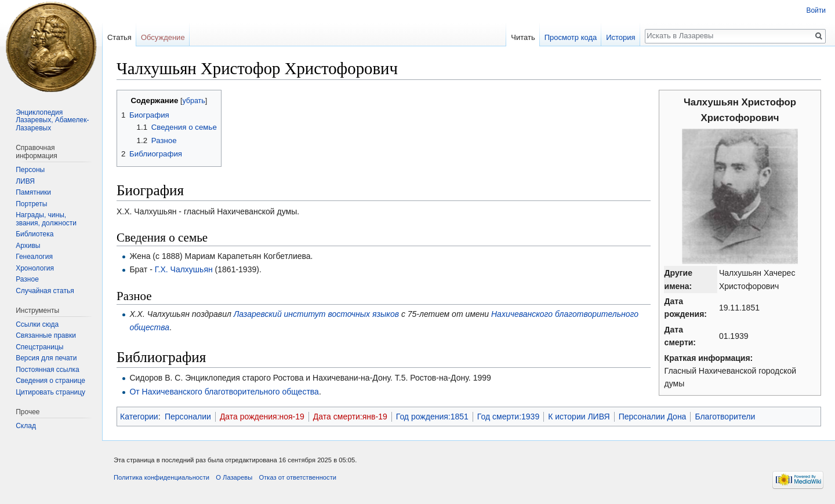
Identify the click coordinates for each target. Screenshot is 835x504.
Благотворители (725, 417)
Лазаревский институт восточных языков (316, 314)
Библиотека (35, 234)
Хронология (35, 268)
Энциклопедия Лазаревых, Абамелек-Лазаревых (52, 120)
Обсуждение (163, 37)
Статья (119, 37)
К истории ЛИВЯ (579, 417)
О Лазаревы (234, 477)
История (620, 37)
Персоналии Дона (653, 417)
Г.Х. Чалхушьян (184, 269)
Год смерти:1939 (508, 417)
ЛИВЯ (25, 181)
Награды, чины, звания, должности (46, 219)
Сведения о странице (50, 381)
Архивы (28, 246)
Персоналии (188, 417)
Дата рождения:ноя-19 (262, 417)
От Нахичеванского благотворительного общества (224, 392)
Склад (26, 426)
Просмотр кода (571, 37)
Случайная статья (45, 291)
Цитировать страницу (50, 392)
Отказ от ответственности (297, 477)
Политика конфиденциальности (161, 477)
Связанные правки (46, 335)
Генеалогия (34, 257)
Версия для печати (46, 358)
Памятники (33, 192)
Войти (816, 10)
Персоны (30, 170)
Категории (139, 417)
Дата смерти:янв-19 (350, 417)
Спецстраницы (39, 347)
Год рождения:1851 (432, 417)
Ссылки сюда (37, 324)
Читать (523, 37)
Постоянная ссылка (47, 370)
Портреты (31, 204)
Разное (27, 279)
